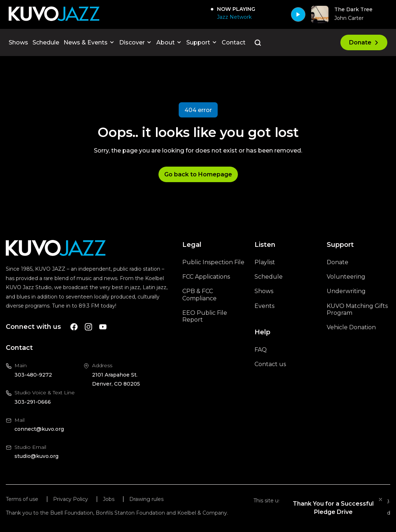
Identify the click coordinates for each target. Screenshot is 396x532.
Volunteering (346, 277)
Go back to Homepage (198, 174)
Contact (234, 42)
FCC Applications (206, 277)
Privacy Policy (71, 499)
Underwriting (346, 291)
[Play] (298, 14)
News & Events (89, 42)
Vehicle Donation (351, 327)
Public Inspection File (213, 262)
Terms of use (22, 499)
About (169, 42)
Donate (364, 42)
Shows (18, 42)
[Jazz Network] (233, 17)
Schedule (46, 42)
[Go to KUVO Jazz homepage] (54, 14)
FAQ (261, 350)
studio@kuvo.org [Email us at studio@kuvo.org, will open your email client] (36, 456)
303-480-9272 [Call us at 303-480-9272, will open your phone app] (33, 375)
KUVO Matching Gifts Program (357, 309)
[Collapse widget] (380, 499)
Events (264, 306)
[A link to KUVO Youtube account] (103, 327)
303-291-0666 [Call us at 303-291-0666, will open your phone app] (33, 402)
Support (202, 42)
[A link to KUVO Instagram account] (88, 327)
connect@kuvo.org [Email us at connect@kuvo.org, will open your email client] (39, 429)
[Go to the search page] (258, 43)
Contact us (270, 364)
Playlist (265, 262)
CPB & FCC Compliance (199, 295)
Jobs (109, 499)
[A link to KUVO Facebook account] (74, 327)
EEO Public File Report (205, 316)
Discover (136, 42)
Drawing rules (146, 499)
